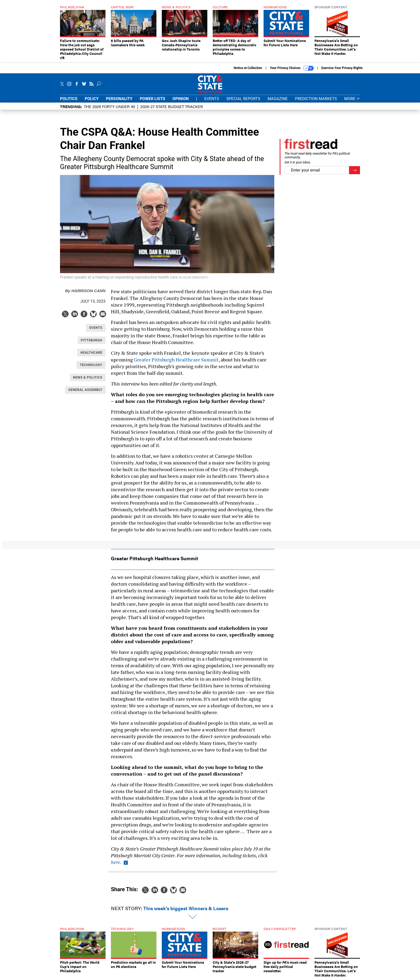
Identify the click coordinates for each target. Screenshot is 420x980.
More (352, 99)
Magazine (278, 99)
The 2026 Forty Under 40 (109, 106)
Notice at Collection (248, 68)
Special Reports (243, 99)
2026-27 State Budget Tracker (172, 106)
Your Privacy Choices (292, 68)
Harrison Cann (85, 291)
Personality (119, 99)
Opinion (181, 99)
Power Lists (153, 99)
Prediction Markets (316, 99)
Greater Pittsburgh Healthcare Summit (176, 360)
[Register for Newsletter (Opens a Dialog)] (355, 170)
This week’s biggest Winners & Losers (186, 908)
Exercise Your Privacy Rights (342, 68)
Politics (69, 99)
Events (212, 99)
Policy (92, 99)
